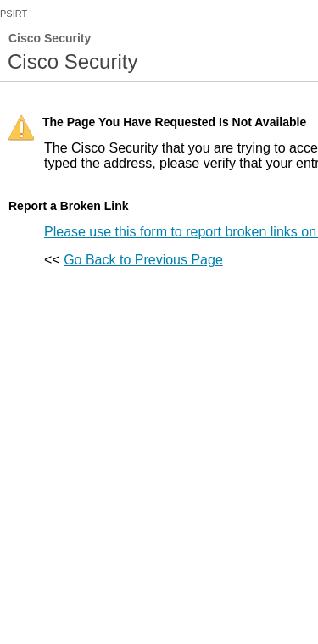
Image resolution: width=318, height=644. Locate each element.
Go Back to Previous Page (143, 260)
